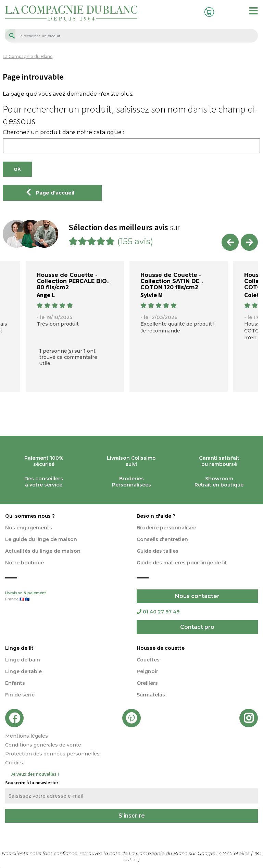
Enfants (15, 683)
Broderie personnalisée (166, 528)
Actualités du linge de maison (43, 551)
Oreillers (147, 683)
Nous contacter (197, 596)
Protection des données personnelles (52, 754)
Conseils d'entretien (162, 539)
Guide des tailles (158, 551)
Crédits (14, 763)
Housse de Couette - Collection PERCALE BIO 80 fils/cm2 (72, 281)
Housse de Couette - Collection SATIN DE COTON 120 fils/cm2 (171, 281)
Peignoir (147, 671)
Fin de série (20, 695)
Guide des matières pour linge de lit (182, 563)
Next (249, 242)
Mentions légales (27, 736)
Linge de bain (23, 660)
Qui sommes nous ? (30, 516)
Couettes (148, 660)
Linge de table (23, 671)
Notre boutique (24, 563)
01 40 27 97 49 (158, 612)
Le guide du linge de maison (41, 539)
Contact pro (197, 627)
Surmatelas (151, 695)
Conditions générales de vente (43, 745)
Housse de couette (161, 648)
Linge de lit (19, 648)
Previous (230, 242)
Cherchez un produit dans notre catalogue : (63, 132)
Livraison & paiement (66, 597)
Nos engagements (29, 528)
